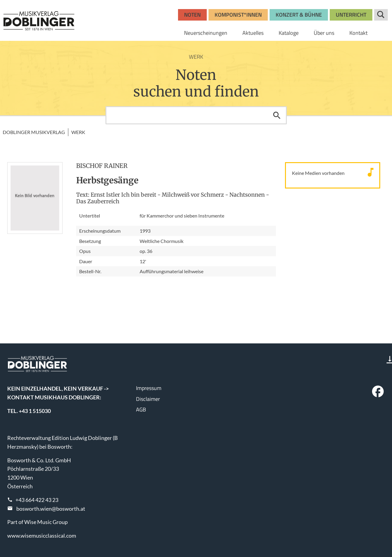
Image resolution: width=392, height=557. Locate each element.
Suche (381, 15)
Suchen (277, 115)
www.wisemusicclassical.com (42, 536)
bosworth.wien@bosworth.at (51, 509)
